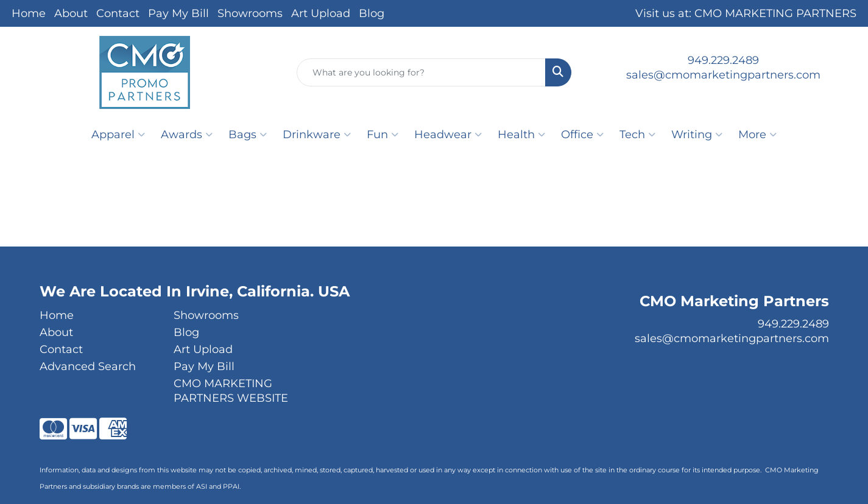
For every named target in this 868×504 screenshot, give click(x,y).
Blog (372, 13)
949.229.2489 (723, 60)
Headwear (448, 135)
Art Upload (321, 13)
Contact (118, 13)
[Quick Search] (421, 72)
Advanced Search (88, 366)
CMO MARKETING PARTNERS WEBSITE (231, 391)
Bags (248, 135)
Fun (383, 135)
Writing (697, 135)
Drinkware (317, 135)
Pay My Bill (178, 13)
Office (582, 135)
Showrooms (250, 13)
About (71, 13)
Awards (187, 135)
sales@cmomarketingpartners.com (723, 75)
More (757, 135)
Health (521, 135)
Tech (637, 135)
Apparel (118, 135)
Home (29, 13)
